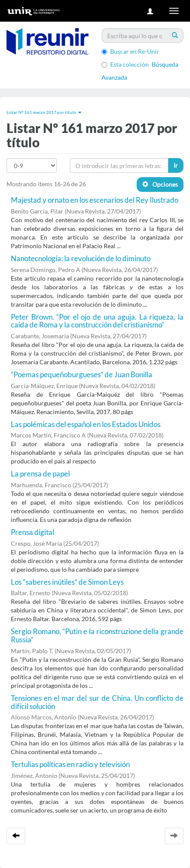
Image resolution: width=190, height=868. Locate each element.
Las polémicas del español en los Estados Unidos (86, 424)
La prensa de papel (40, 474)
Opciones (160, 184)
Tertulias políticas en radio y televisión (70, 764)
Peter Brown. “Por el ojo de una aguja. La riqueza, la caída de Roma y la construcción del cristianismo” (97, 321)
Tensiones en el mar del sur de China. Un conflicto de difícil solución (97, 702)
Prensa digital (33, 532)
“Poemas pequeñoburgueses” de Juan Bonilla (82, 374)
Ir (176, 165)
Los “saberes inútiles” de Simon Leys (67, 582)
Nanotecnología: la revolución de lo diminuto (81, 258)
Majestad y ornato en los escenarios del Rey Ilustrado (95, 200)
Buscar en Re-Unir (130, 51)
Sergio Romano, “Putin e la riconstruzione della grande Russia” (97, 635)
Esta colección (125, 64)
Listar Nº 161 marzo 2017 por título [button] (44, 112)
